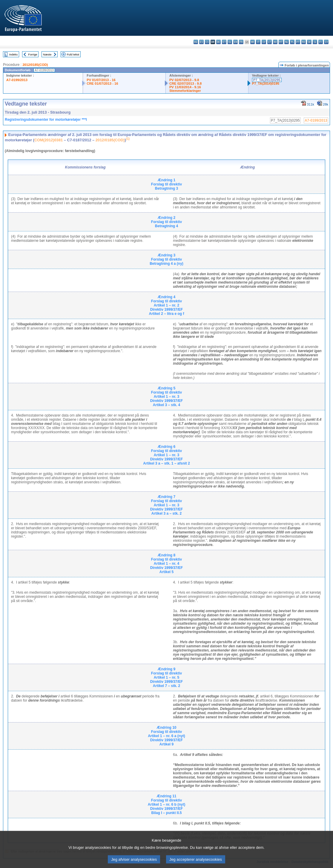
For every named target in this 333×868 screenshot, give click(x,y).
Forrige (33, 54)
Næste (47, 54)
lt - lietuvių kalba (270, 42)
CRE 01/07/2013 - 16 (102, 83)
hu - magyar (275, 42)
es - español (201, 42)
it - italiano (258, 42)
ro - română (304, 42)
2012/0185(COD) (35, 65)
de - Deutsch (218, 42)
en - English (235, 42)
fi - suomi (321, 42)
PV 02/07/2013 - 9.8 (184, 80)
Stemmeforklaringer (185, 91)
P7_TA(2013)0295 (267, 80)
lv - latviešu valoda (264, 42)
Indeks (13, 54)
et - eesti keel (224, 42)
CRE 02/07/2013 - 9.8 (185, 83)
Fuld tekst (73, 54)
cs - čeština (207, 42)
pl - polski (292, 42)
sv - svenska (326, 42)
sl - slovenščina (315, 42)
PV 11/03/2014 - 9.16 (185, 87)
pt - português (298, 42)
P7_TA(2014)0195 (266, 83)
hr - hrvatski (253, 42)
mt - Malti (281, 42)
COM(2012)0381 (49, 140)
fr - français (241, 42)
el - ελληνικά (230, 42)
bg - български (196, 42)
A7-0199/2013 (17, 80)
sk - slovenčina (309, 42)
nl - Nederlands (287, 42)
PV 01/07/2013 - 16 (101, 80)
